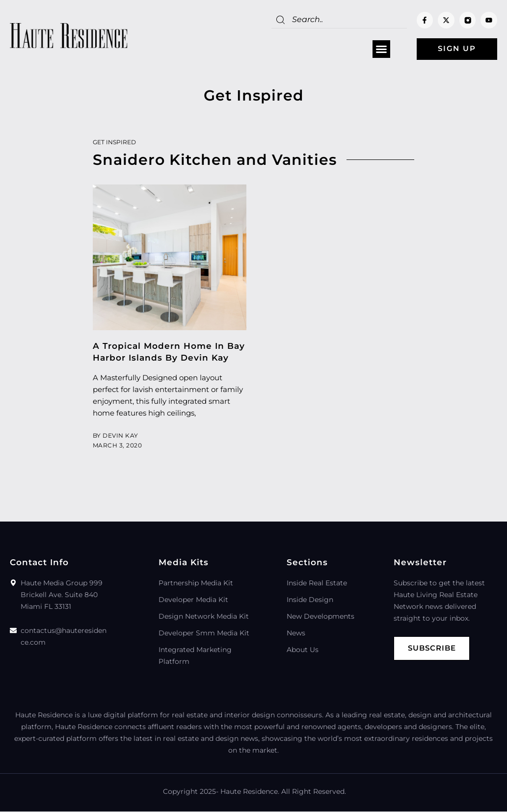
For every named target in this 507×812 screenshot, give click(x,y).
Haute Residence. (250, 792)
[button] (378, 50)
